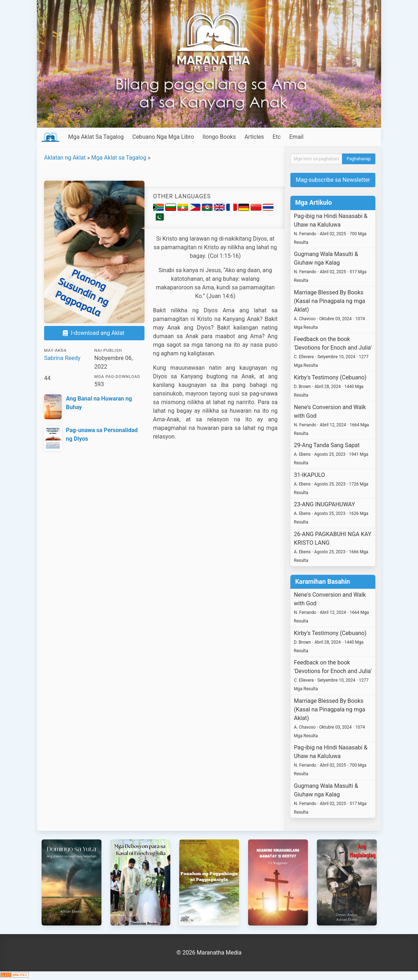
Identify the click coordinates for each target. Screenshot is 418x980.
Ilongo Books (219, 137)
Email (296, 137)
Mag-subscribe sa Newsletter (333, 180)
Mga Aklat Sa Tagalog (96, 137)
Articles (254, 137)
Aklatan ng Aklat (65, 158)
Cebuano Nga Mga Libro (163, 137)
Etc (277, 137)
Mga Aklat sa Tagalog (119, 158)
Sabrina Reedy (62, 358)
